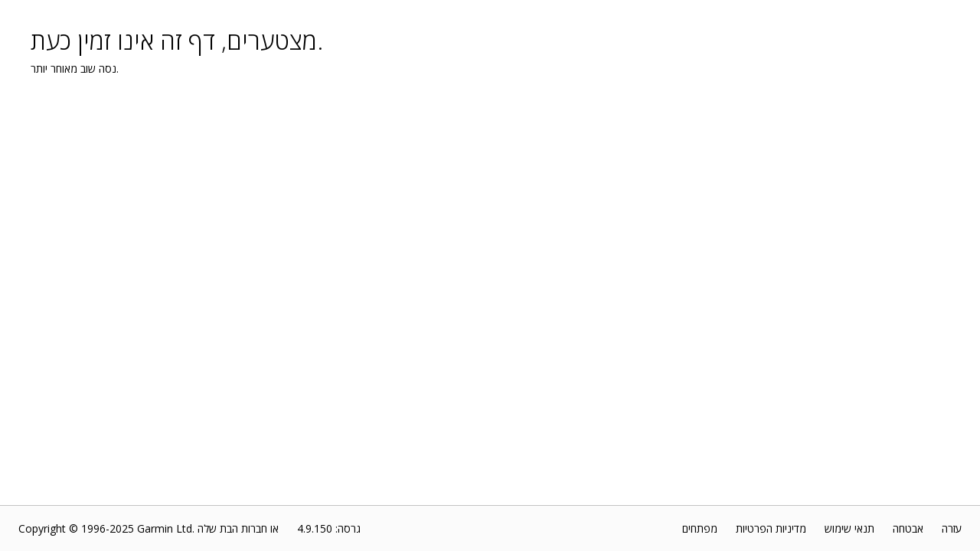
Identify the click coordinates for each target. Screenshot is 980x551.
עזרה (952, 528)
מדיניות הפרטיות (771, 528)
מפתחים (700, 528)
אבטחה (908, 528)
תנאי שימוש (849, 528)
